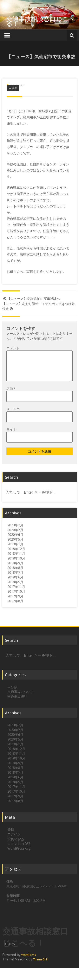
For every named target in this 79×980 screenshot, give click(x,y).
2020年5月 (15, 546)
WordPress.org (19, 855)
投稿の (16, 846)
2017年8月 (15, 607)
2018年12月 (16, 555)
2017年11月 (16, 593)
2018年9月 (15, 570)
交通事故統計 (17, 703)
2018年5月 (15, 589)
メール (13, 416)
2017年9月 (15, 603)
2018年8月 (15, 574)
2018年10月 (16, 565)
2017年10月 (16, 598)
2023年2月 (15, 532)
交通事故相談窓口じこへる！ (41, 21)
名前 (11, 395)
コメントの (19, 850)
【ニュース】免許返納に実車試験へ (31, 299)
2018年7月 (15, 579)
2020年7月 (15, 536)
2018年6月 (15, 584)
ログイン (14, 841)
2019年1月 (15, 551)
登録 (11, 836)
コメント (13, 348)
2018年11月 (16, 560)
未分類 (13, 88)
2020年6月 (15, 541)
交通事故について (21, 698)
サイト (11, 436)
